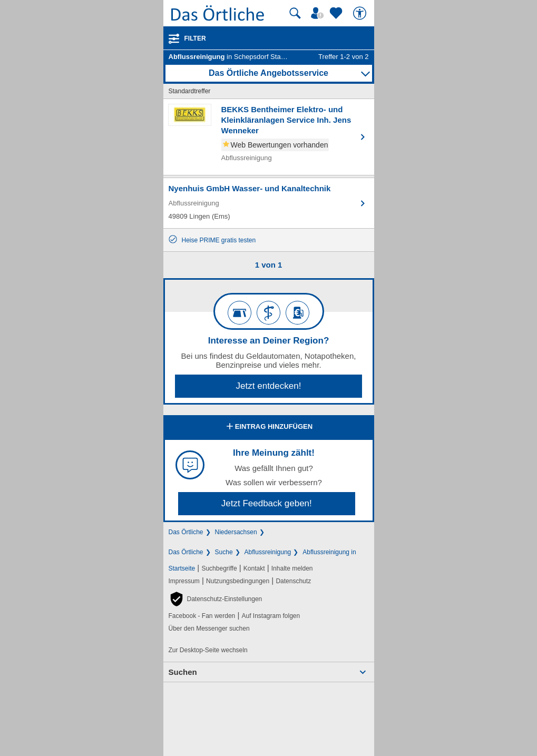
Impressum (184, 581)
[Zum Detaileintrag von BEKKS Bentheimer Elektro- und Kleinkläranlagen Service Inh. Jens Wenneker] (269, 137)
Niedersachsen (236, 532)
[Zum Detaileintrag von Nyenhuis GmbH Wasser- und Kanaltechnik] (269, 203)
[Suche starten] (295, 13)
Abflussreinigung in (329, 552)
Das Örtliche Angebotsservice (268, 73)
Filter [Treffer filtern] (195, 38)
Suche (224, 552)
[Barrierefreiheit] (361, 13)
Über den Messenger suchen (209, 629)
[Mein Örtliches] (319, 13)
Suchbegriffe (219, 568)
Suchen (183, 672)
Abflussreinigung (268, 552)
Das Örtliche (186, 532)
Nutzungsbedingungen (238, 581)
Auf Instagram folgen (271, 616)
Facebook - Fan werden (202, 616)
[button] (216, 599)
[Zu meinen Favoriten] (337, 13)
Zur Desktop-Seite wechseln (208, 650)
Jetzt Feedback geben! (267, 503)
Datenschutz (293, 581)
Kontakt (254, 568)
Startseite (182, 568)
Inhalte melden (292, 568)
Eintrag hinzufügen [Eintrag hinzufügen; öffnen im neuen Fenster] (268, 427)
